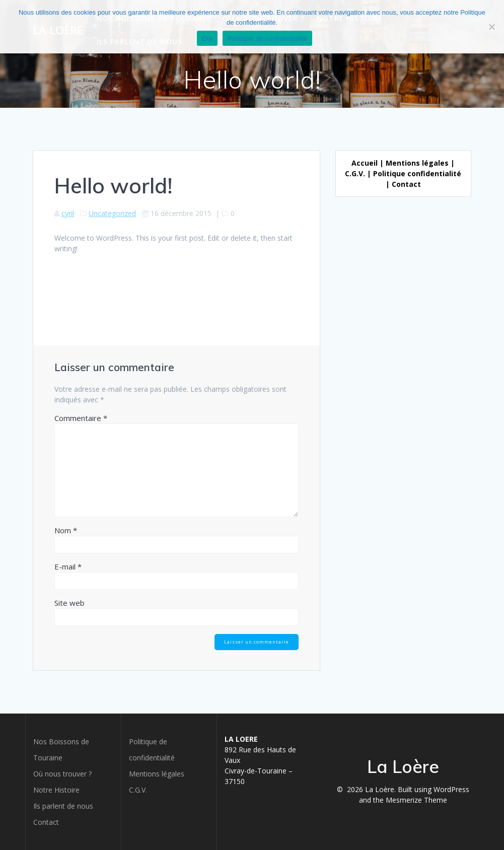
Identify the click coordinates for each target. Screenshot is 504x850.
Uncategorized (112, 213)
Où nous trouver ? (62, 774)
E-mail (68, 566)
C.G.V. (355, 173)
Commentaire (81, 418)
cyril (68, 213)
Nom (66, 530)
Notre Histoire (56, 790)
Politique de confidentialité (267, 39)
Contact (406, 184)
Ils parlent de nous (63, 806)
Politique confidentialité (417, 173)
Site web (69, 603)
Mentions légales (417, 163)
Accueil (365, 163)
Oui (207, 39)
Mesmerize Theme (416, 800)
